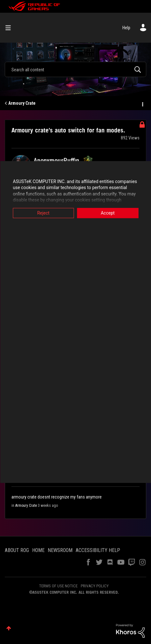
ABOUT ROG (17, 550)
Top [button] (9, 628)
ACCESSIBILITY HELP (98, 550)
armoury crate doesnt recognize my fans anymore (57, 497)
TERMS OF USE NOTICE (58, 586)
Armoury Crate (22, 103)
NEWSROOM (60, 550)
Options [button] (142, 103)
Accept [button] (108, 213)
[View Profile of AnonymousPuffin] (56, 160)
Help (126, 28)
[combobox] (75, 69)
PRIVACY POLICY (95, 586)
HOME (38, 550)
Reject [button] (43, 213)
